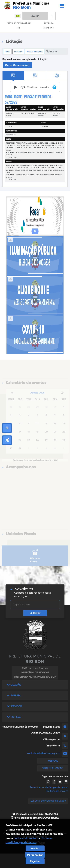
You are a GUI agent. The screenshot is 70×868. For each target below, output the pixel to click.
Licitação (18, 51)
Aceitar (35, 848)
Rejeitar (35, 861)
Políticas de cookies (57, 791)
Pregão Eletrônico (35, 51)
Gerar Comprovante (18, 65)
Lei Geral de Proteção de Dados (48, 801)
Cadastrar (35, 613)
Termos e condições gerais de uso (49, 787)
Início (7, 51)
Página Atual (51, 51)
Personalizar (35, 855)
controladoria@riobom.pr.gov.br (43, 753)
